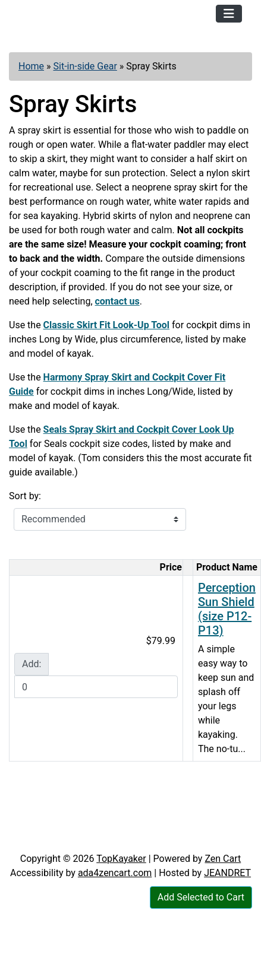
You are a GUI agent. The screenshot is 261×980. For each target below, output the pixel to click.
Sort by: (25, 496)
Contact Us (94, 840)
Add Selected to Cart (201, 897)
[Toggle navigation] (229, 14)
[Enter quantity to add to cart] (96, 687)
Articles (35, 840)
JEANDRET (227, 873)
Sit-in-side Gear (85, 66)
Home (31, 66)
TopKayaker (121, 859)
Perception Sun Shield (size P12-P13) (227, 609)
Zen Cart (223, 859)
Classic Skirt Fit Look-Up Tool (106, 325)
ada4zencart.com (115, 873)
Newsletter (160, 840)
